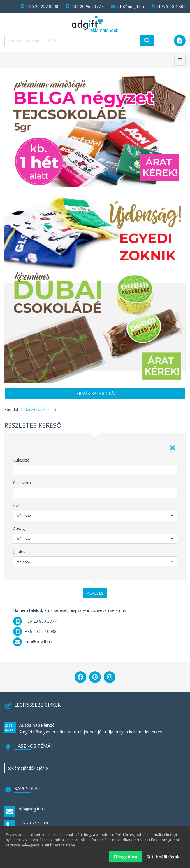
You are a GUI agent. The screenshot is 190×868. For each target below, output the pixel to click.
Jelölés (19, 551)
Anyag (19, 529)
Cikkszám (22, 483)
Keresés (95, 593)
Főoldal (11, 409)
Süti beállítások (163, 859)
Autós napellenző (37, 725)
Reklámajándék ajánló (27, 768)
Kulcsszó (21, 460)
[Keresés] (147, 41)
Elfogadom (125, 859)
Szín (17, 506)
